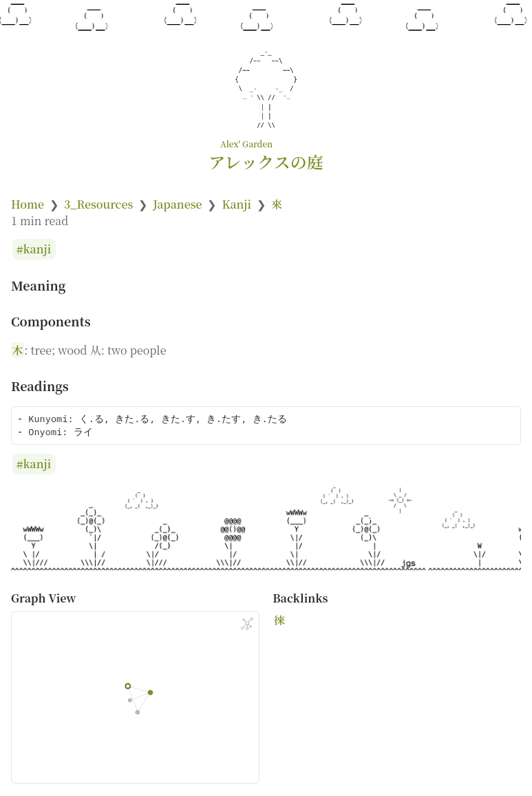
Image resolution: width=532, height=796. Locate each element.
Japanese (177, 204)
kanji (38, 250)
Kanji (236, 204)
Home (28, 204)
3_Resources (98, 204)
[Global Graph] (247, 624)
